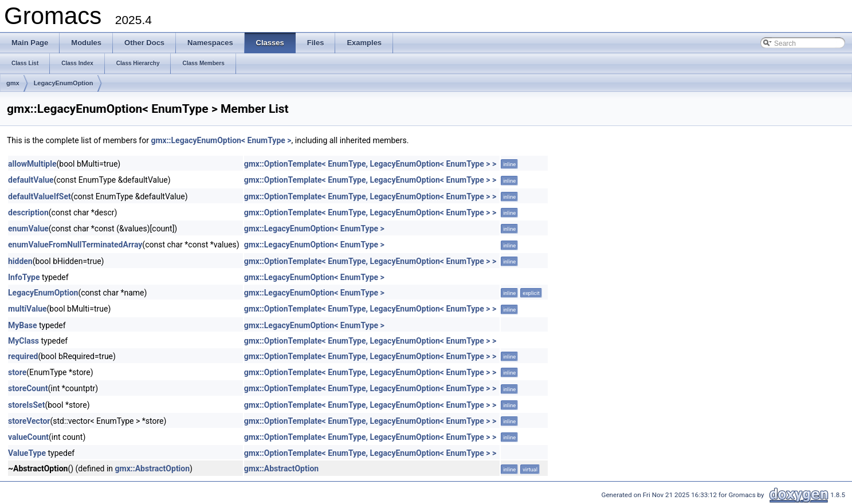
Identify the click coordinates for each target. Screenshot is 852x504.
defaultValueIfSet (40, 196)
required (23, 356)
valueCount (28, 437)
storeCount (28, 388)
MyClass (23, 341)
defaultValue (31, 180)
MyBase (22, 325)
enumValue (28, 229)
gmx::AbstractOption (153, 468)
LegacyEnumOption (64, 83)
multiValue (28, 309)
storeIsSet (26, 405)
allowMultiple (32, 164)
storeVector (29, 421)
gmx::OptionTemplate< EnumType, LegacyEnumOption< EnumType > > (370, 164)
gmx (13, 83)
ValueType (27, 453)
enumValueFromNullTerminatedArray (75, 245)
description (28, 212)
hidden (20, 261)
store (17, 372)
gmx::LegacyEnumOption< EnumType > (221, 140)
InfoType (24, 277)
